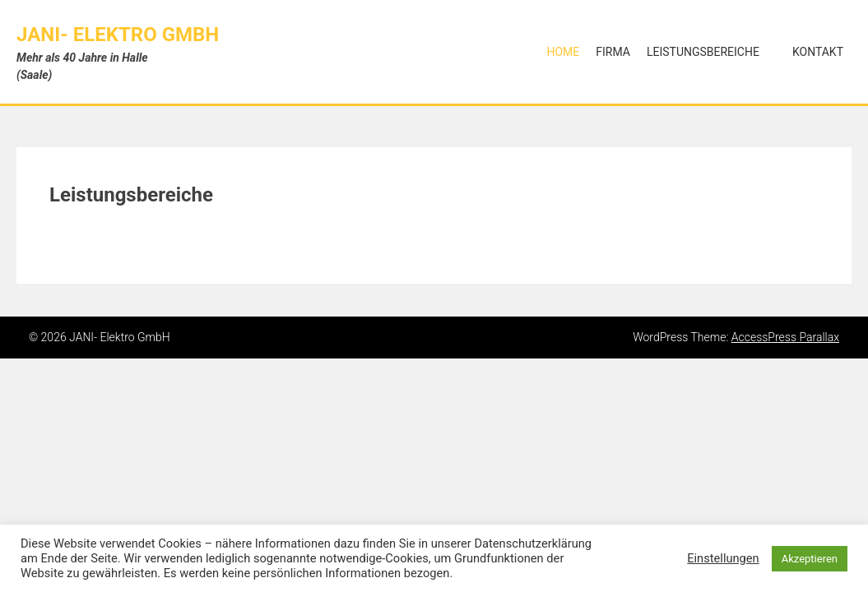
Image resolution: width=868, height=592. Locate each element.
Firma (613, 52)
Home (563, 52)
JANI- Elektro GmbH (118, 35)
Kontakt (818, 52)
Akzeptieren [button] (810, 559)
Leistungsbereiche (703, 52)
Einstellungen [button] (723, 558)
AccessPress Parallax (785, 337)
